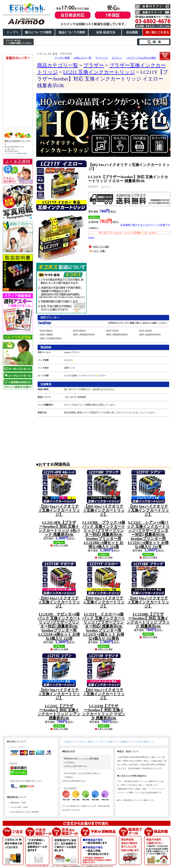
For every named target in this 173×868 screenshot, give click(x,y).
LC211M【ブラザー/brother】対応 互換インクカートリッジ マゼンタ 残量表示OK (104, 704)
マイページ (102, 58)
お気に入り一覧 (82, 58)
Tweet (91, 237)
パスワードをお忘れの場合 (141, 58)
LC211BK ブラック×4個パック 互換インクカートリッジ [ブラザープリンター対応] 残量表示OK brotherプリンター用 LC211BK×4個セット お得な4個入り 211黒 (104, 526)
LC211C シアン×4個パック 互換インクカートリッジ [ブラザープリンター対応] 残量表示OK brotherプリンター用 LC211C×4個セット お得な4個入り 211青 (148, 526)
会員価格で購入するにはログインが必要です (145, 225)
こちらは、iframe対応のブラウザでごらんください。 (18, 231)
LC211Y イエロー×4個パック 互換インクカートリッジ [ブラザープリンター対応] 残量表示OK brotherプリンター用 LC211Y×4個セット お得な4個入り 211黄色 (104, 618)
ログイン (117, 58)
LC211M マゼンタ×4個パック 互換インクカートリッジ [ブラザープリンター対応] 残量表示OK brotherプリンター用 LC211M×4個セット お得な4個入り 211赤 (59, 618)
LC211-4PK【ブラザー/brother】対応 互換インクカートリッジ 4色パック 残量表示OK (59, 520)
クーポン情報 (62, 58)
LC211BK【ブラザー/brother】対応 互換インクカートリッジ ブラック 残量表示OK (148, 612)
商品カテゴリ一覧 (58, 65)
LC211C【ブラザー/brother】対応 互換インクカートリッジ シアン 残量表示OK (59, 704)
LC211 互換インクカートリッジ (99, 72)
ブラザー (94, 65)
